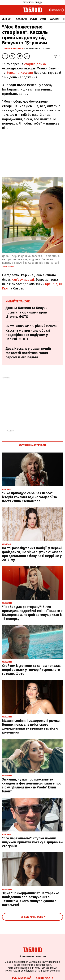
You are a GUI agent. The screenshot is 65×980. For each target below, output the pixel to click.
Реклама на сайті (23, 978)
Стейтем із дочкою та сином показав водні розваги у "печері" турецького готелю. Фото (31, 670)
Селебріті (8, 19)
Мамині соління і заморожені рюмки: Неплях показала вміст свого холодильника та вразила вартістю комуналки (31, 727)
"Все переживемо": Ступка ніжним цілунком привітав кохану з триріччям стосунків (32, 842)
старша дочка (35, 64)
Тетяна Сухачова (13, 49)
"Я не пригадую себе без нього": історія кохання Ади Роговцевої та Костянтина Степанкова (29, 497)
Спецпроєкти (45, 978)
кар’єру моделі (23, 280)
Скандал (21, 19)
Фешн (33, 19)
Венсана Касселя (20, 73)
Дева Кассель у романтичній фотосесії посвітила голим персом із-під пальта (28, 353)
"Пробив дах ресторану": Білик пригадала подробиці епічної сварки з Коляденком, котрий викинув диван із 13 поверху (32, 613)
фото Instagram (8, 267)
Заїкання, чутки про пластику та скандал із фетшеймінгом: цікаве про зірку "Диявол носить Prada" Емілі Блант (32, 785)
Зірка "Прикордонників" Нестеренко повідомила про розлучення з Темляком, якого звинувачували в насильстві (31, 899)
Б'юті (43, 19)
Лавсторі (54, 19)
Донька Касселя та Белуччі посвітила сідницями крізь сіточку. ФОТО (27, 312)
